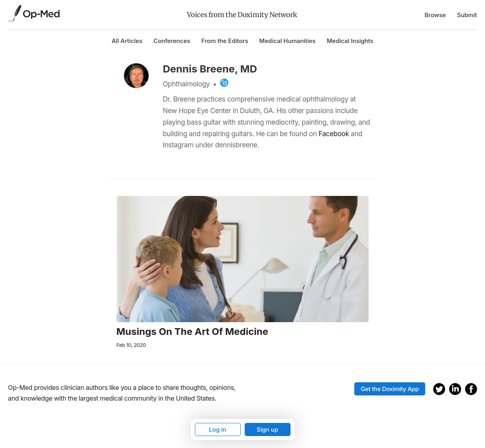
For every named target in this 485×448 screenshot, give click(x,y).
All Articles (127, 41)
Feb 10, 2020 (131, 345)
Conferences (172, 41)
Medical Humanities (288, 41)
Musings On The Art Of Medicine (192, 332)
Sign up (267, 429)
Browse (435, 15)
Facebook (334, 134)
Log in (218, 429)
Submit (467, 15)
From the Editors (225, 41)
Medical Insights (350, 41)
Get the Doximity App (390, 389)
